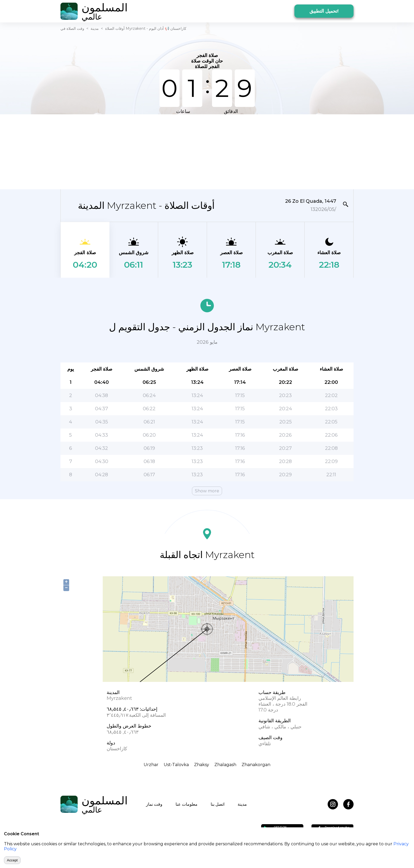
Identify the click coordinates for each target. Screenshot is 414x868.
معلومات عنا (187, 804)
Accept (12, 860)
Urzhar (151, 765)
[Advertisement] (207, 151)
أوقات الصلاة (115, 29)
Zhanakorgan (256, 765)
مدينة (95, 29)
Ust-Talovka (176, 765)
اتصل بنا (218, 804)
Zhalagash (225, 765)
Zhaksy (202, 765)
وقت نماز (154, 804)
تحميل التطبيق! (324, 11)
